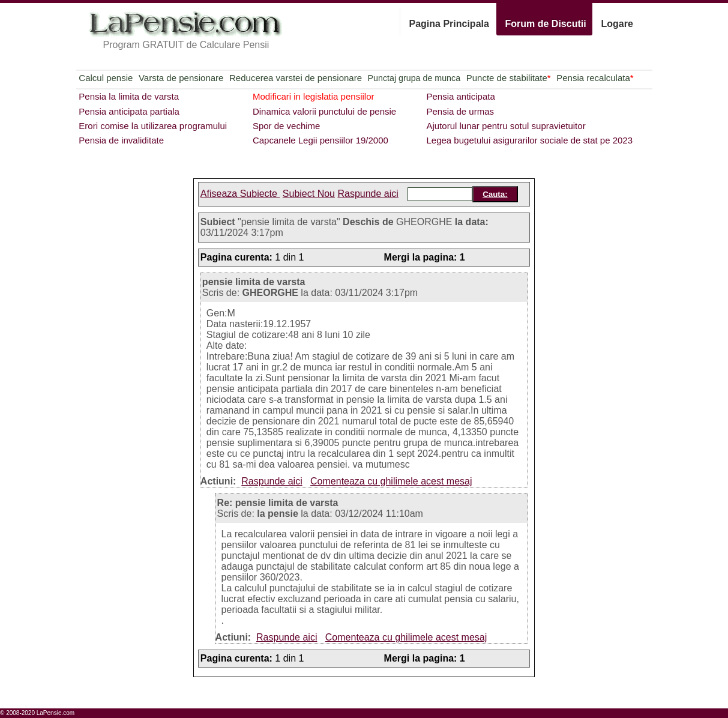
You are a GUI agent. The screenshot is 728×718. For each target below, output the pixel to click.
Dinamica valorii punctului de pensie (324, 111)
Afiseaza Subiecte (240, 194)
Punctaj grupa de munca (414, 78)
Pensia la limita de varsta (129, 96)
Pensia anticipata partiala (129, 111)
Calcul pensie (106, 78)
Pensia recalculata (595, 78)
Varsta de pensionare (181, 78)
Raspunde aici (368, 194)
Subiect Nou (309, 194)
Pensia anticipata (460, 96)
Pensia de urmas (460, 111)
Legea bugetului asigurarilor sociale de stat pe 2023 (529, 140)
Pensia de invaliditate (121, 140)
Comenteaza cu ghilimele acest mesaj (391, 481)
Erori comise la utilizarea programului (153, 126)
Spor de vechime (287, 126)
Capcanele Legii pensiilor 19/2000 (320, 140)
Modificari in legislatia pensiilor (314, 96)
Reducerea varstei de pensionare (296, 78)
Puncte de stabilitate (509, 78)
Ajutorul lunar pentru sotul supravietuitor (506, 126)
